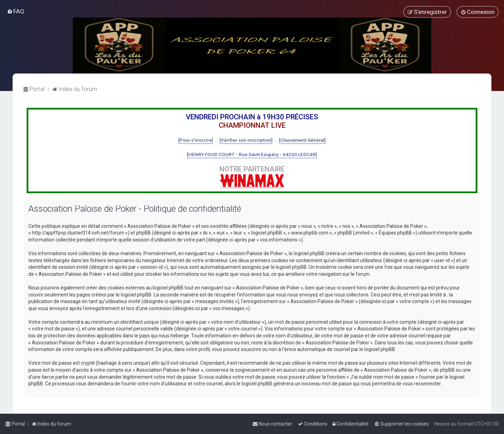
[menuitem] (16, 11)
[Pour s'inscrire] (196, 140)
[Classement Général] (302, 140)
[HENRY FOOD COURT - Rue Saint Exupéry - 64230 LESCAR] (252, 154)
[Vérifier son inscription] (246, 140)
